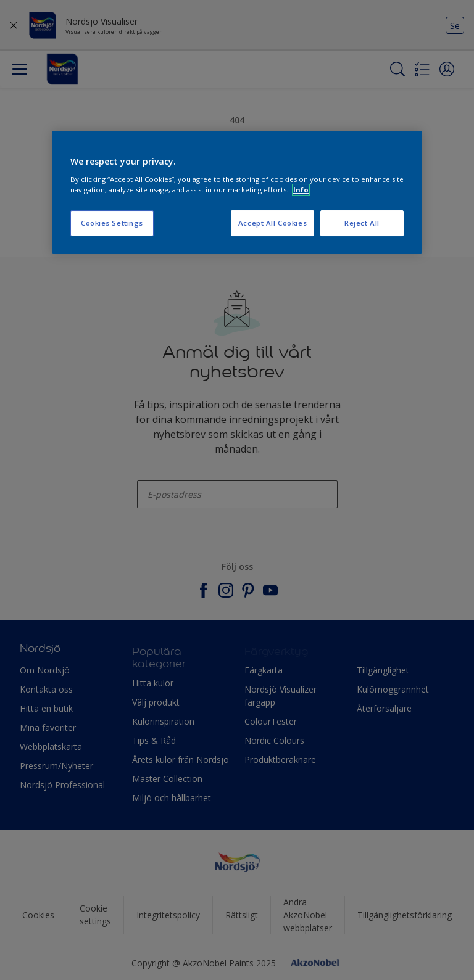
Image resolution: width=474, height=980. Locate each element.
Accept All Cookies (272, 223)
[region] (237, 192)
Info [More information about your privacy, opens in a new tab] (301, 190)
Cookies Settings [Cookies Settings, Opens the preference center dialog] (112, 223)
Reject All (362, 223)
